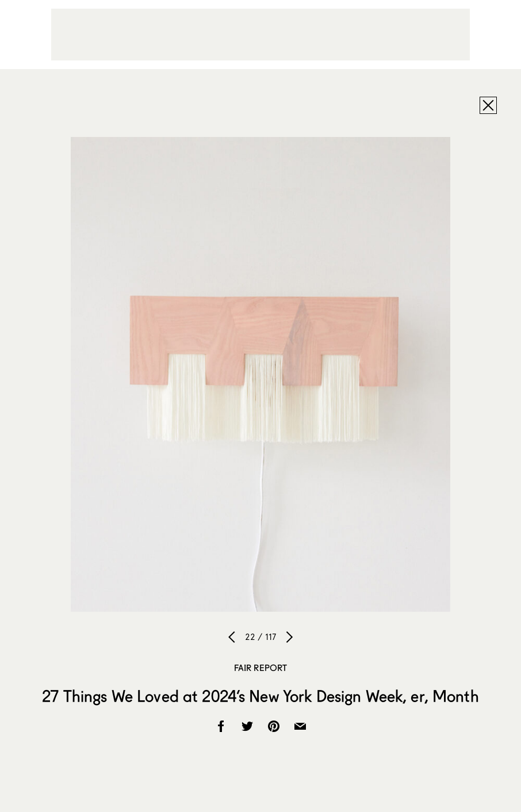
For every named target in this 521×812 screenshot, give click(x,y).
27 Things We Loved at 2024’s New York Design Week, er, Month (260, 696)
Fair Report (261, 668)
